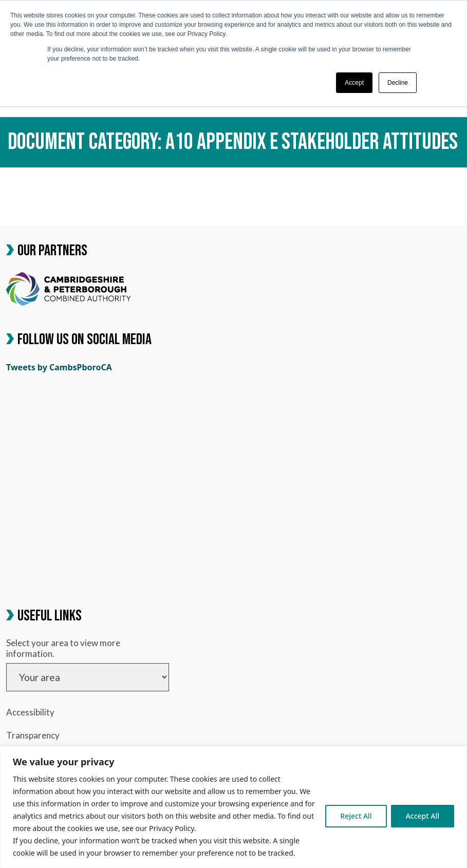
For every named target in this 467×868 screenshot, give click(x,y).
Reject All (356, 816)
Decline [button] (398, 83)
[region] (234, 807)
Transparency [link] (33, 735)
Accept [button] (354, 83)
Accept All (423, 816)
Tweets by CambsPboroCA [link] (59, 367)
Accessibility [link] (30, 712)
